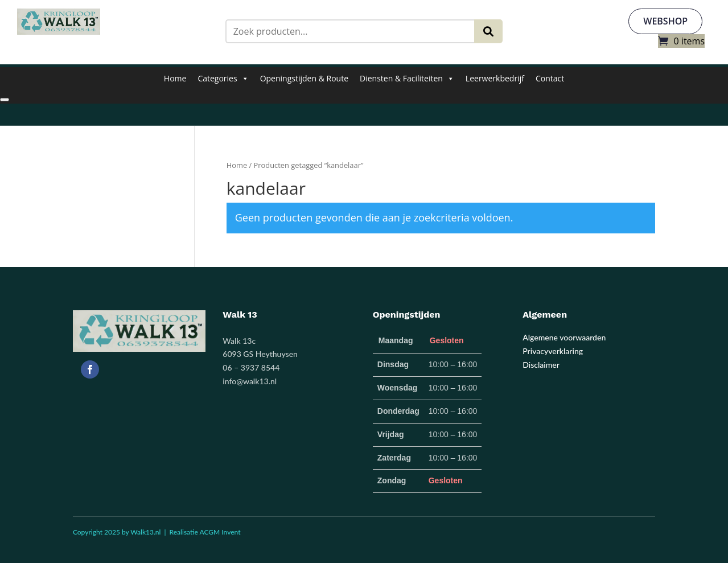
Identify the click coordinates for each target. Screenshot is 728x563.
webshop (665, 21)
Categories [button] (223, 79)
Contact (550, 78)
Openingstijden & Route (304, 78)
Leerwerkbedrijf (495, 78)
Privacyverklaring (553, 351)
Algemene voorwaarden (564, 337)
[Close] (5, 100)
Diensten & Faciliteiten (407, 79)
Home (175, 78)
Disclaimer (541, 365)
